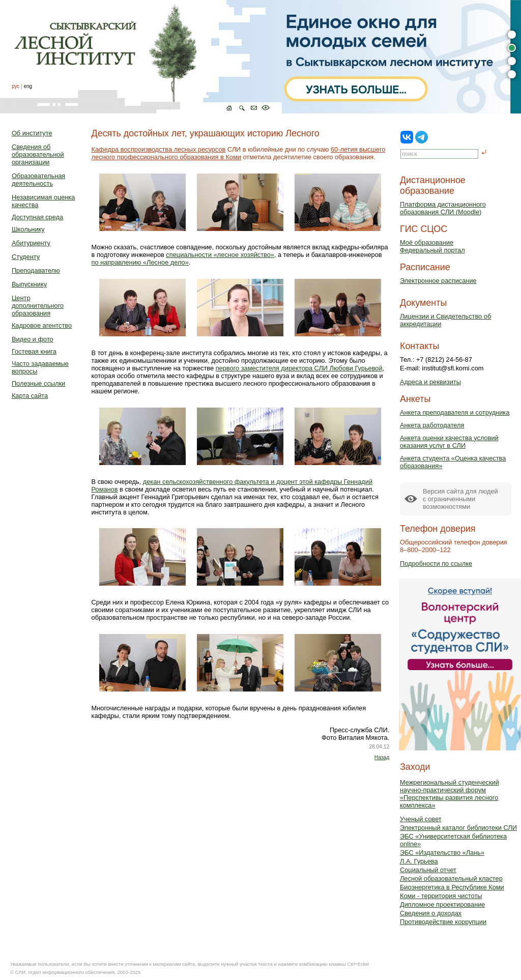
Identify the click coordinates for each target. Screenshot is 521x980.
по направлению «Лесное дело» (140, 262)
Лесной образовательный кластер (451, 878)
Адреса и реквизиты (430, 382)
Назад (382, 757)
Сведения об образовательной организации (38, 154)
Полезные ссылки (38, 383)
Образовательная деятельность (38, 180)
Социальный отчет (428, 870)
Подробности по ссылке (436, 564)
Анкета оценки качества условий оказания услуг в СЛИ (449, 442)
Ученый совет (421, 819)
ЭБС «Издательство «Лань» (442, 853)
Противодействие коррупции (443, 922)
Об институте (32, 133)
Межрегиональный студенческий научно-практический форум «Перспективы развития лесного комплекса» (450, 794)
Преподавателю (36, 270)
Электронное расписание (438, 281)
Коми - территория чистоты (441, 896)
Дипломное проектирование (443, 904)
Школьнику (28, 229)
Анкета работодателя (432, 425)
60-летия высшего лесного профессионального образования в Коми (239, 153)
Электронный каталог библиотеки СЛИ (458, 828)
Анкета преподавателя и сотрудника (455, 412)
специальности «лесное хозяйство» (220, 255)
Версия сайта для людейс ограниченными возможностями (460, 499)
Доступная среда (37, 217)
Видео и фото (33, 339)
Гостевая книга (34, 351)
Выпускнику (29, 284)
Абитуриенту (31, 243)
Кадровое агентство (42, 325)
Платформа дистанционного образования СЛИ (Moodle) (443, 208)
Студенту (26, 257)
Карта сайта (30, 396)
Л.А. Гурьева (419, 861)
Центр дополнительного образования (38, 306)
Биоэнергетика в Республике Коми (452, 887)
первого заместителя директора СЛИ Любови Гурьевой (299, 368)
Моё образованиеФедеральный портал (432, 246)
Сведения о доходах (431, 913)
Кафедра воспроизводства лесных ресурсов (159, 149)
